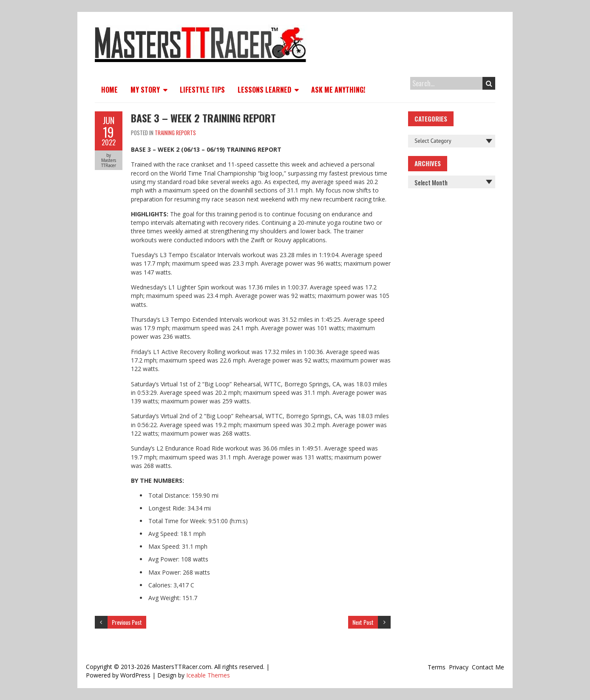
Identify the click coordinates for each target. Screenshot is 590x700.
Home (109, 90)
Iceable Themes (208, 675)
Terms (437, 667)
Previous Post (127, 622)
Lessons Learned (264, 90)
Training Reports (175, 133)
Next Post (363, 622)
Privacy (459, 667)
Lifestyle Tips (202, 90)
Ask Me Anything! (338, 90)
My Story (145, 90)
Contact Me (488, 667)
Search (489, 83)
